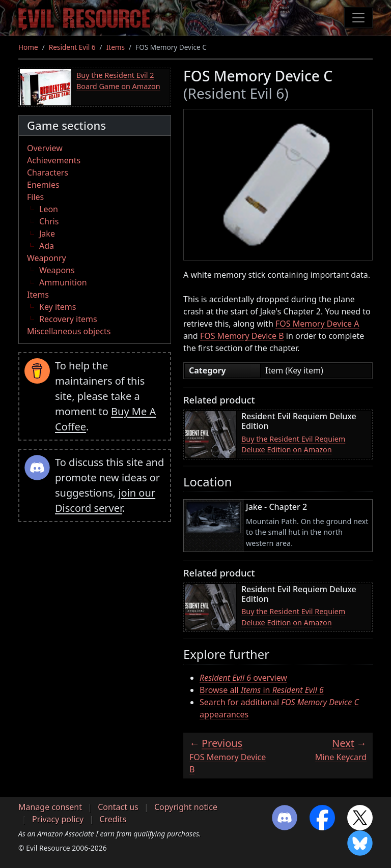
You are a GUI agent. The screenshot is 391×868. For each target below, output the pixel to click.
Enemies (43, 185)
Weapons (57, 270)
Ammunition (63, 282)
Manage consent (50, 807)
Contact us (118, 807)
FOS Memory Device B (242, 336)
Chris (49, 221)
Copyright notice (186, 807)
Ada (47, 246)
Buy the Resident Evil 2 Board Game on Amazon (118, 81)
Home (28, 47)
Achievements (54, 160)
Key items (58, 307)
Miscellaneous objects (69, 331)
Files (35, 197)
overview (243, 678)
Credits (113, 819)
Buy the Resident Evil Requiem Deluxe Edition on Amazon (293, 444)
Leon (49, 209)
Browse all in (262, 690)
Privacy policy (58, 819)
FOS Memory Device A (317, 324)
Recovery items (68, 319)
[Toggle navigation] (358, 18)
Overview (45, 148)
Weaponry (47, 258)
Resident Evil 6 (72, 47)
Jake (47, 234)
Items (116, 47)
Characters (48, 172)
